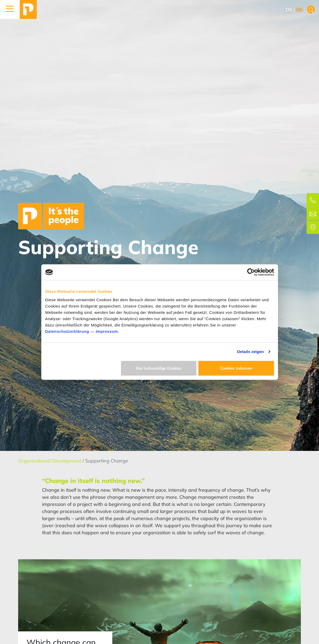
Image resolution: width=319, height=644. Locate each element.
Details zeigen (250, 352)
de (289, 10)
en (299, 10)
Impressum (107, 331)
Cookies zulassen (236, 368)
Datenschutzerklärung (67, 331)
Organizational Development (50, 461)
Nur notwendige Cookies (159, 368)
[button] (10, 9)
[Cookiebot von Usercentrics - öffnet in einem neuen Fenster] (251, 272)
